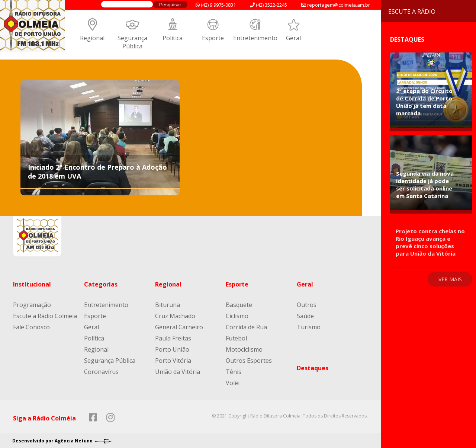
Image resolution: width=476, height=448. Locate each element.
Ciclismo (237, 316)
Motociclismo (244, 349)
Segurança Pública (132, 42)
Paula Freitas (173, 338)
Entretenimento (255, 38)
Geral (293, 38)
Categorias (101, 284)
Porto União (172, 349)
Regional (92, 38)
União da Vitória (178, 372)
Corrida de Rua (246, 327)
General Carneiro (179, 327)
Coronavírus (101, 372)
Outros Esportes (249, 361)
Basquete (239, 305)
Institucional (32, 284)
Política (173, 38)
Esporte (213, 38)
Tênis (234, 372)
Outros (307, 305)
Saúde (305, 316)
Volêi (233, 383)
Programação (32, 305)
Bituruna (168, 305)
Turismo (309, 327)
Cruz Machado (175, 316)
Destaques (313, 368)
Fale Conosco (31, 327)
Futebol (236, 338)
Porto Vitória (173, 361)
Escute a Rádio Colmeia (45, 316)
